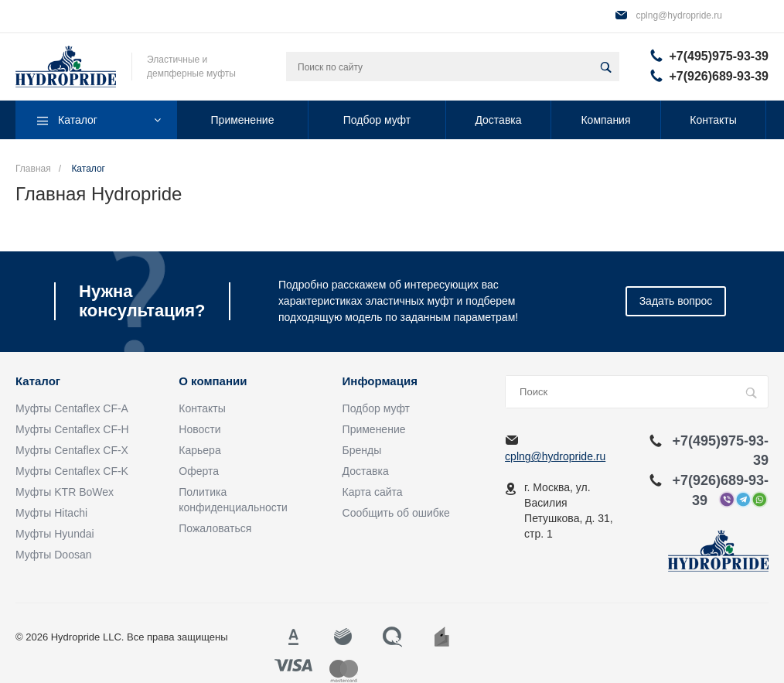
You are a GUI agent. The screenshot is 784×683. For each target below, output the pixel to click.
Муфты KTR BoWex (65, 492)
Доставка (366, 471)
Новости (199, 429)
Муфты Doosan (54, 555)
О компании (213, 381)
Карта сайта (373, 492)
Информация (380, 381)
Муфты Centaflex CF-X (72, 450)
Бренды (362, 450)
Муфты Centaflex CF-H (72, 429)
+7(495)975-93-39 (719, 56)
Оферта (199, 471)
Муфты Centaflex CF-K (72, 471)
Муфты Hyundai (55, 534)
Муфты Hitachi (51, 513)
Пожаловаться (215, 528)
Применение (374, 429)
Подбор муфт (376, 408)
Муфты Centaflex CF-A (72, 408)
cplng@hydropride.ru (679, 15)
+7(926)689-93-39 (719, 76)
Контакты (202, 408)
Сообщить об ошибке (396, 513)
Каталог (38, 381)
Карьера (199, 450)
